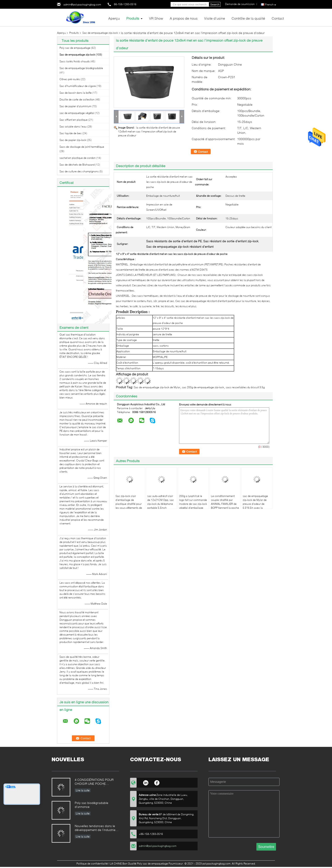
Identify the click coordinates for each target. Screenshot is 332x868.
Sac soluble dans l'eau (73, 126)
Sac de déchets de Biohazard (77, 165)
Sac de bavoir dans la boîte (76, 93)
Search (215, 4)
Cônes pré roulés (70, 79)
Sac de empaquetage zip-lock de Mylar (157, 387)
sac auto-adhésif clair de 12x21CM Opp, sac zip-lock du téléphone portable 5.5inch (161, 502)
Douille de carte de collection (77, 99)
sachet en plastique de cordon (78, 158)
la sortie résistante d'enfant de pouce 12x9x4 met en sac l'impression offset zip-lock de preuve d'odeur (149, 131)
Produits (133, 18)
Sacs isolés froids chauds (75, 61)
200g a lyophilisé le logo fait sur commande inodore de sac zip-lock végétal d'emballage (193, 502)
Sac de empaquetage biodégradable (81, 68)
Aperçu (114, 18)
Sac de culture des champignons (79, 171)
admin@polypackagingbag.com (82, 4)
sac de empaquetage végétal (77, 113)
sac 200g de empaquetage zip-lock (203, 387)
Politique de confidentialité (92, 864)
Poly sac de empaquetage (75, 48)
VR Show (156, 18)
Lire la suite (83, 790)
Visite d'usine (215, 18)
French (271, 5)
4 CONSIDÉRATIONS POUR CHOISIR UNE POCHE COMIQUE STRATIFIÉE (94, 782)
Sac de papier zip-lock (73, 140)
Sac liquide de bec (71, 133)
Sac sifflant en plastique (74, 120)
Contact (278, 18)
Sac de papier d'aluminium (75, 106)
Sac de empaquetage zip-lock (100, 33)
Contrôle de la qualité (248, 18)
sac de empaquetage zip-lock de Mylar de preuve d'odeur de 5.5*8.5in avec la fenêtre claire (255, 504)
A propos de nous (184, 18)
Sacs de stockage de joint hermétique (82, 147)
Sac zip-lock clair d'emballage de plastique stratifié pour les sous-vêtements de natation (129, 504)
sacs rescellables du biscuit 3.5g (245, 387)
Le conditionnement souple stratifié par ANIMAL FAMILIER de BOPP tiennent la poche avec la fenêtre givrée (225, 504)
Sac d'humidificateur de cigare (78, 86)
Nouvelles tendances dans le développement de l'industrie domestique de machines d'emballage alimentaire (95, 828)
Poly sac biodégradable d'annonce (91, 805)
